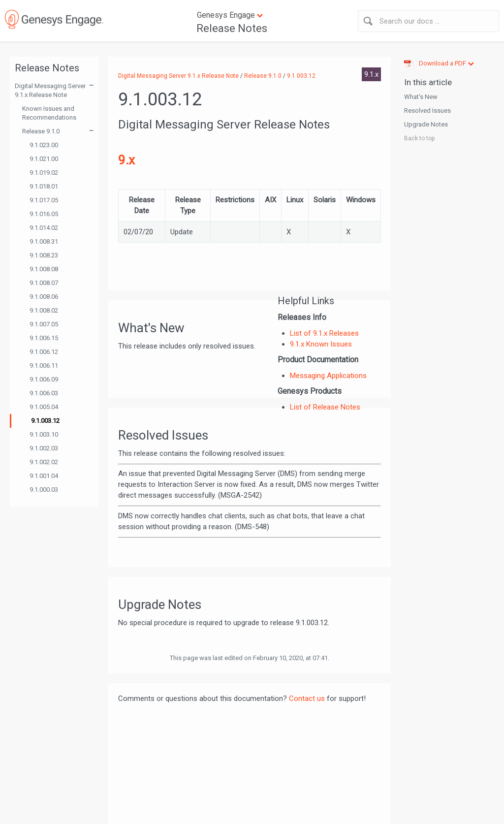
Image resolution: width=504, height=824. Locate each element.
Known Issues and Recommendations (49, 113)
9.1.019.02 (44, 173)
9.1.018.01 (44, 186)
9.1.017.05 (44, 200)
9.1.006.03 (44, 393)
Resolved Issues (427, 111)
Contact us (307, 698)
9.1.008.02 (44, 310)
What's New (421, 97)
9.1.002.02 (44, 462)
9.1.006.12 (44, 352)
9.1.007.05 (44, 324)
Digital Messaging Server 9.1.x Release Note (50, 90)
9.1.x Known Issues (321, 344)
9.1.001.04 (44, 476)
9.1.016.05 (44, 214)
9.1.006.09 (44, 379)
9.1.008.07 (44, 283)
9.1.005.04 (44, 407)
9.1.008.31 (44, 241)
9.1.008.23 (44, 255)
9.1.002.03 (44, 448)
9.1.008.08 (44, 269)
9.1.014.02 (44, 228)
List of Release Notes (325, 407)
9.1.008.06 (44, 297)
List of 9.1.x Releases (324, 333)
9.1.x (371, 74)
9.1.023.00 (44, 145)
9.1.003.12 (45, 421)
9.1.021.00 (44, 159)
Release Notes (232, 28)
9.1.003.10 (44, 434)
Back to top (419, 138)
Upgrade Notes (426, 124)
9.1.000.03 (44, 490)
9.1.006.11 (44, 365)
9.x (126, 160)
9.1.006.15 (44, 338)
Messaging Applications (328, 376)
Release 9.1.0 (41, 131)
